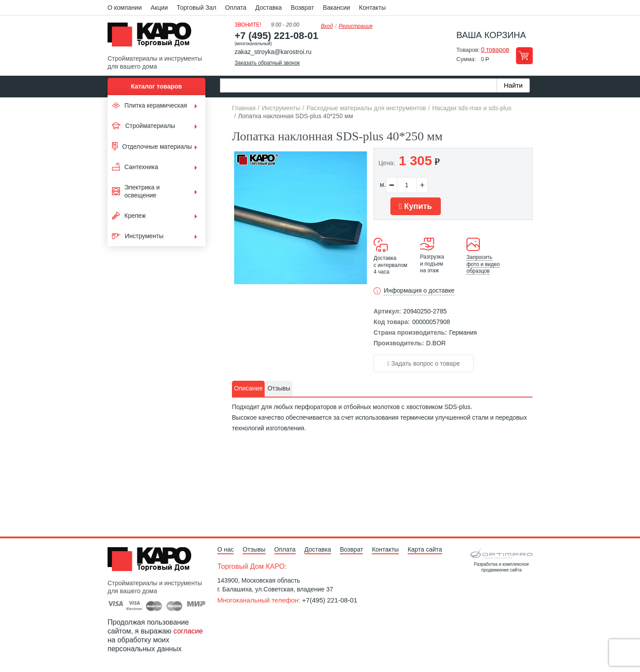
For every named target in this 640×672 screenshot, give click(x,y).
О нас (226, 549)
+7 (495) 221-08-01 (276, 36)
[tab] (248, 389)
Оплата (236, 8)
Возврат (303, 8)
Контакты (372, 8)
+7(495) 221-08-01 (330, 600)
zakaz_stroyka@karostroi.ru (273, 52)
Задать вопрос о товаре (424, 363)
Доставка (269, 8)
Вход (327, 26)
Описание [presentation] (248, 388)
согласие (188, 631)
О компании (125, 8)
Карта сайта (425, 549)
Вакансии (336, 8)
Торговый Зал (196, 8)
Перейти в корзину (524, 56)
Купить (416, 206)
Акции (159, 8)
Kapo (153, 37)
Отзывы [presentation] (279, 388)
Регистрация (355, 26)
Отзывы (254, 549)
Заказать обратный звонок (267, 63)
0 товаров (495, 50)
